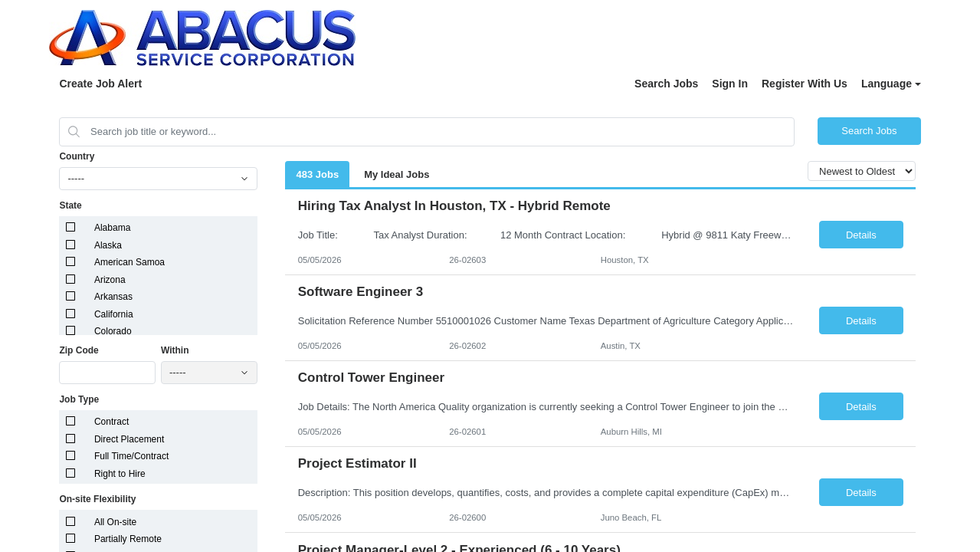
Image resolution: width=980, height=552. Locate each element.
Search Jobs (666, 84)
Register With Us (805, 84)
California (114, 314)
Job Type (79, 399)
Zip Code (79, 350)
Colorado (113, 331)
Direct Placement (129, 439)
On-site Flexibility (97, 499)
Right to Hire (120, 474)
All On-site (115, 522)
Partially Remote (128, 539)
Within (175, 350)
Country (77, 156)
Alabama (112, 228)
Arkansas (113, 297)
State (70, 205)
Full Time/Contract (131, 456)
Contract (111, 422)
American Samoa (129, 262)
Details (861, 235)
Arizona (110, 280)
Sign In (730, 84)
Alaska (108, 245)
